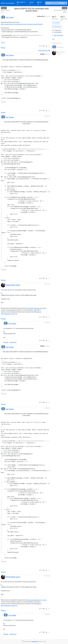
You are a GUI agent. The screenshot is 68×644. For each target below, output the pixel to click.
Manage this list (21, 3)
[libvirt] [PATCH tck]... (5, 11)
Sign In (32, 3)
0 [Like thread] (41, 46)
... (2, 293)
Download (57, 27)
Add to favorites (58, 35)
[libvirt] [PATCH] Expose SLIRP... (60, 11)
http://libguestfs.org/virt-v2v (9, 314)
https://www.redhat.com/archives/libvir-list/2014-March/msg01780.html (22, 24)
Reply (3, 48)
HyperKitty (34, 641)
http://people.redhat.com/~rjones (36, 308)
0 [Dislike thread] (44, 46)
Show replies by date (44, 50)
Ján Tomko (10, 17)
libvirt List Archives (8, 3)
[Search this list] (55, 3)
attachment (13, 342)
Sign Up (39, 3)
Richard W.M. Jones (13, 285)
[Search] (66, 3)
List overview (56, 23)
